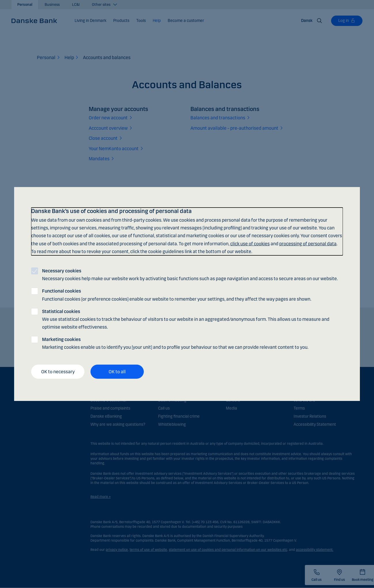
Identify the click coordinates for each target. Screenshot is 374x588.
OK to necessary (58, 372)
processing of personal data (308, 243)
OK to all (117, 372)
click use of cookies (250, 243)
